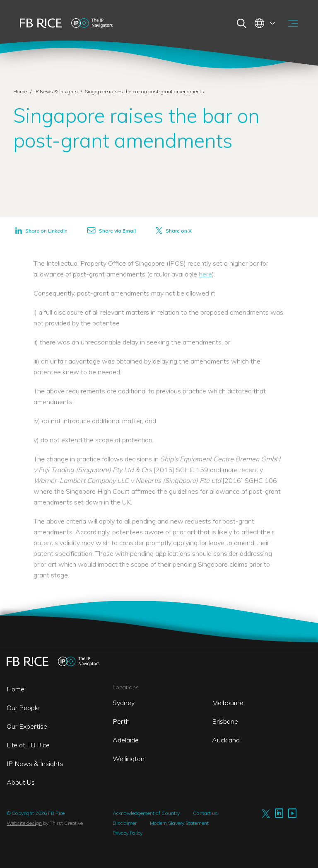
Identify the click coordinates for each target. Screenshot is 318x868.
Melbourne (228, 703)
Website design (24, 823)
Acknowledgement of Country (146, 813)
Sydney (124, 703)
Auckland (226, 740)
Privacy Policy (128, 833)
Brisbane (225, 721)
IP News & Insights (57, 91)
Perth (121, 721)
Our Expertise (27, 726)
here (205, 274)
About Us (21, 782)
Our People (23, 708)
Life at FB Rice (28, 745)
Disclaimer (125, 823)
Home (20, 91)
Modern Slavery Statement (179, 823)
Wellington (129, 759)
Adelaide (126, 740)
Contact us (205, 813)
